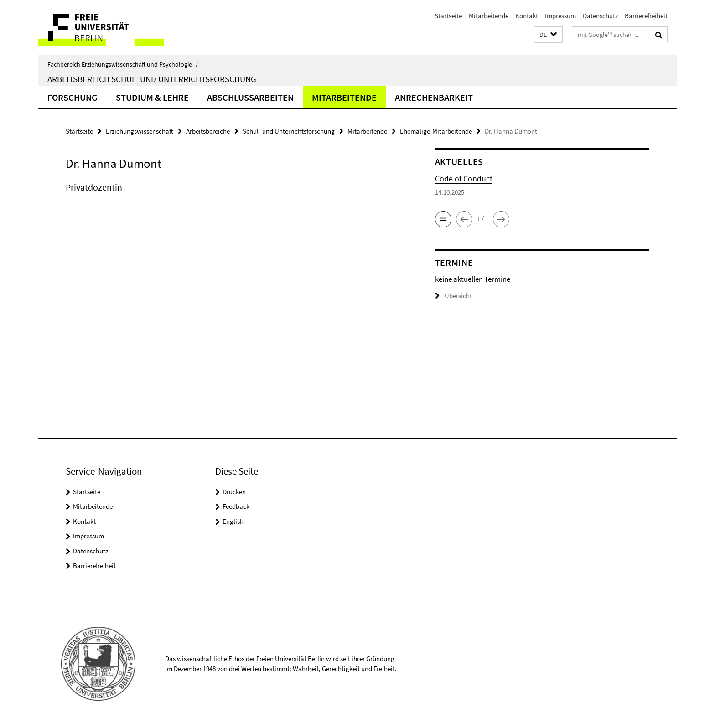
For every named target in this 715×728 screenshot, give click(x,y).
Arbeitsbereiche (208, 131)
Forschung (73, 97)
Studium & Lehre (152, 97)
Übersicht (453, 296)
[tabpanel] (233, 196)
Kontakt (527, 16)
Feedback (236, 506)
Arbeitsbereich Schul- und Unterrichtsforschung (152, 79)
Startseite (448, 16)
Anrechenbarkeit (434, 97)
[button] (548, 35)
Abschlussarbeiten (250, 97)
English (233, 521)
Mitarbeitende (489, 16)
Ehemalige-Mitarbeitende (436, 131)
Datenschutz (600, 16)
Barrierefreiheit (646, 16)
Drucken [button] (234, 492)
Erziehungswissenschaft (140, 131)
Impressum (560, 16)
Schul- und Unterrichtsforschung (289, 131)
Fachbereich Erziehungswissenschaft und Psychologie (123, 64)
